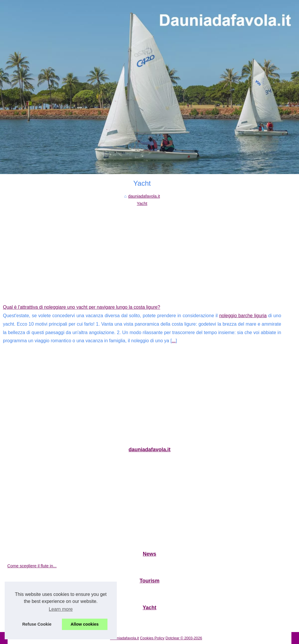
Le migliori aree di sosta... (31, 593)
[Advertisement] (142, 251)
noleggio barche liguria (243, 316)
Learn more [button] (61, 609)
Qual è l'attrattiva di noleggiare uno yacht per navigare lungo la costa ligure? (82, 307)
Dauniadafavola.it (125, 638)
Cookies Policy (152, 638)
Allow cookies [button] (85, 624)
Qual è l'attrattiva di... (27, 620)
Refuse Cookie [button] (37, 624)
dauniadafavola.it (144, 196)
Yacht (142, 203)
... (174, 341)
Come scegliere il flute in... (32, 566)
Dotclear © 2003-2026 (184, 638)
